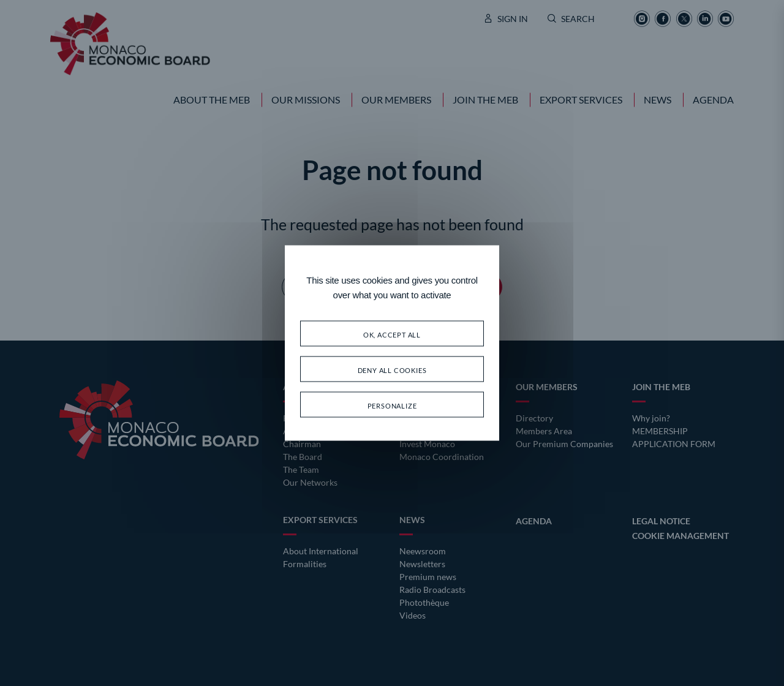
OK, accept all (392, 334)
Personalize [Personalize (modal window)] (392, 405)
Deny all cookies (392, 369)
